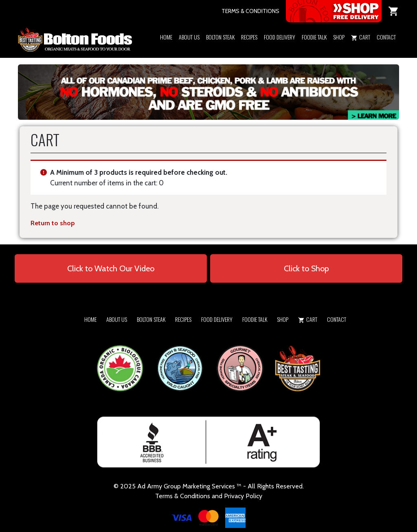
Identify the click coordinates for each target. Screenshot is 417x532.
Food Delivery (280, 37)
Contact (386, 37)
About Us (189, 37)
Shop (339, 37)
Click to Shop (306, 268)
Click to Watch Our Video (111, 268)
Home (166, 37)
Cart (361, 37)
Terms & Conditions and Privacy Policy (209, 496)
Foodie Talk (314, 37)
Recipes (249, 37)
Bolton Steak (220, 37)
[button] (339, 48)
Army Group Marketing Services (191, 486)
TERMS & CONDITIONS (250, 11)
